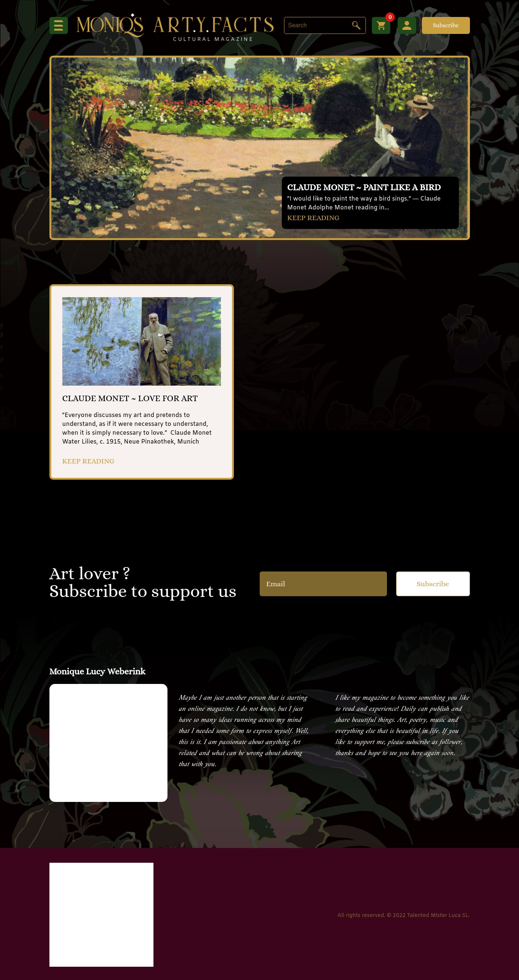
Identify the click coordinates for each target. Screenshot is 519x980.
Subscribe (446, 25)
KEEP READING (314, 218)
